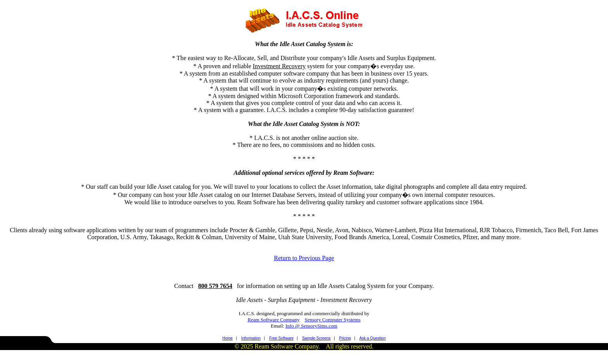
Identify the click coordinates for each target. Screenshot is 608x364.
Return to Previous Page (304, 258)
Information (251, 338)
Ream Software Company (273, 320)
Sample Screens (316, 338)
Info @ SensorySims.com (311, 326)
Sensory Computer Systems (333, 320)
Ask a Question (373, 338)
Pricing (345, 338)
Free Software (281, 338)
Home (228, 338)
